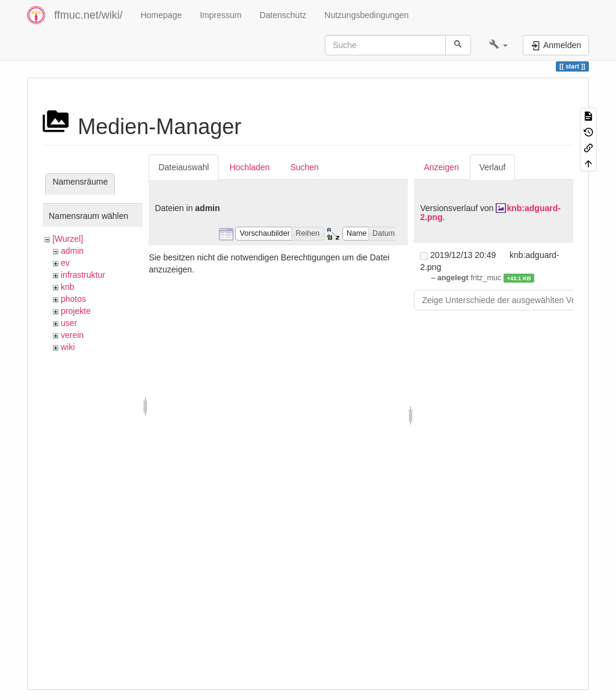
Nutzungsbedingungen (366, 15)
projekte (76, 311)
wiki (68, 347)
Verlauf (493, 167)
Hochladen (249, 167)
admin (72, 251)
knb (68, 287)
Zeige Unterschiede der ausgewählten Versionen (513, 300)
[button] (498, 45)
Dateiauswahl (183, 167)
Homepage (162, 15)
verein (72, 335)
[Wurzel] (68, 239)
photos (73, 299)
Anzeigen (441, 167)
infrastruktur (83, 275)
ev (65, 263)
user (69, 323)
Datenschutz (283, 15)
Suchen (304, 167)
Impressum (220, 15)
